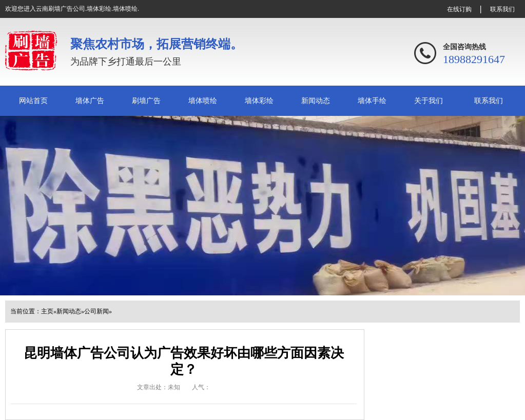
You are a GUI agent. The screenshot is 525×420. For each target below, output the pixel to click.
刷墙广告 (146, 101)
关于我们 (429, 101)
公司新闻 (96, 311)
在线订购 (459, 9)
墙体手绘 (372, 101)
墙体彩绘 (259, 101)
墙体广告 (90, 101)
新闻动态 (316, 101)
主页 (47, 311)
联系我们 (502, 9)
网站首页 (33, 101)
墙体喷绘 (203, 101)
